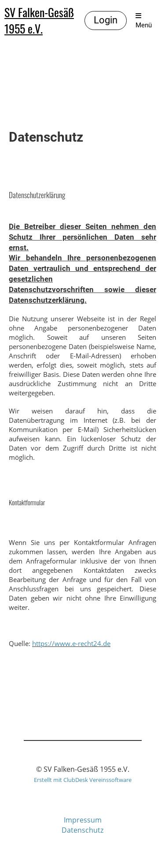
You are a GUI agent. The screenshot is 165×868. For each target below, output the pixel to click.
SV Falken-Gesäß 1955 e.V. (39, 21)
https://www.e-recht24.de (71, 643)
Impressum (83, 820)
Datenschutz (82, 830)
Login (106, 20)
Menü (144, 21)
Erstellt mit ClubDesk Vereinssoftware (83, 780)
